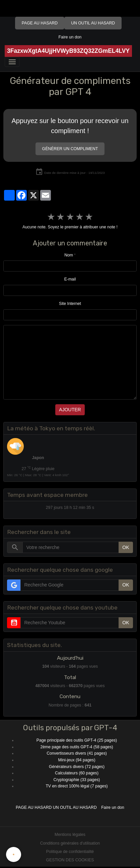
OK (126, 547)
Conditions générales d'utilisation (70, 843)
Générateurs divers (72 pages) (77, 767)
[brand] (68, 51)
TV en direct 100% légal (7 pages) (77, 786)
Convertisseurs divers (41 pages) (77, 753)
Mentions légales (70, 835)
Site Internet (70, 304)
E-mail (70, 279)
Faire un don (70, 37)
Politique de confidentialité (70, 852)
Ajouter (70, 410)
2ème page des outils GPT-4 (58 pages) (77, 747)
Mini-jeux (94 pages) (77, 760)
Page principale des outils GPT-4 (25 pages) (77, 740)
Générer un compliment (70, 149)
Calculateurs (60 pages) (77, 773)
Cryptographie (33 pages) (77, 780)
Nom (69, 255)
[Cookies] (14, 854)
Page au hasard (40, 23)
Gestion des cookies (70, 860)
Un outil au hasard (93, 23)
